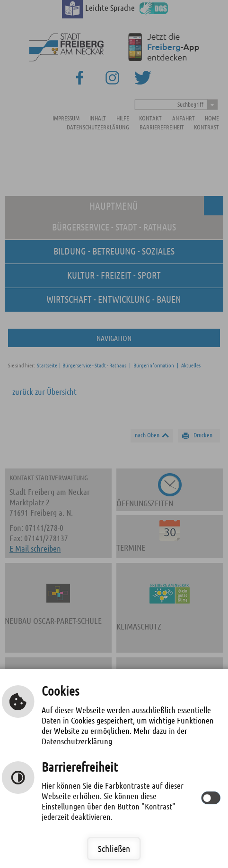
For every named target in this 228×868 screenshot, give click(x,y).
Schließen (114, 848)
